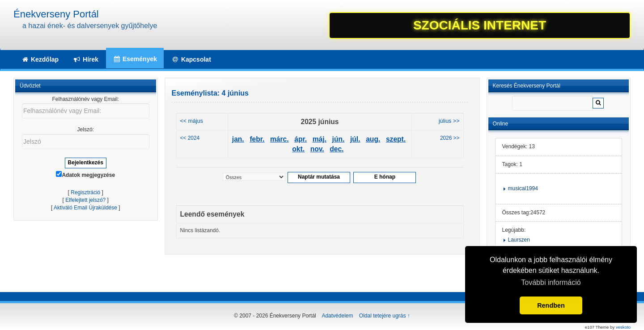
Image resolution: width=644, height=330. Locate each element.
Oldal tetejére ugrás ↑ (385, 316)
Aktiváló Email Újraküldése (85, 208)
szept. (396, 139)
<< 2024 (190, 138)
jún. (339, 139)
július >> (449, 121)
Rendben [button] (551, 305)
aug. (373, 139)
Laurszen (519, 240)
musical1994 (523, 188)
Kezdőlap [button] (40, 59)
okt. (298, 149)
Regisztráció (85, 192)
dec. (337, 149)
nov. (317, 149)
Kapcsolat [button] (191, 59)
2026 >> (450, 138)
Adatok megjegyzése (85, 175)
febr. (257, 139)
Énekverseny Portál (56, 14)
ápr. (301, 139)
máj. (320, 139)
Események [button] (135, 59)
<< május (192, 121)
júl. (355, 139)
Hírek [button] (86, 59)
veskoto (623, 327)
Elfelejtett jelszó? (85, 200)
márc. (280, 139)
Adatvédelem (337, 316)
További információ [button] (551, 282)
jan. (238, 139)
